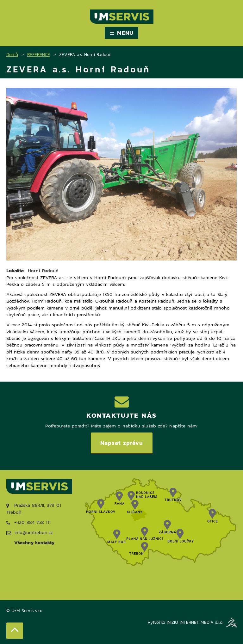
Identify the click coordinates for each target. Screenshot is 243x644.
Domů (12, 55)
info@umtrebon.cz (30, 532)
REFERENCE (39, 55)
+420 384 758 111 (28, 522)
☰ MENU (121, 33)
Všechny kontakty (34, 542)
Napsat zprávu (122, 443)
